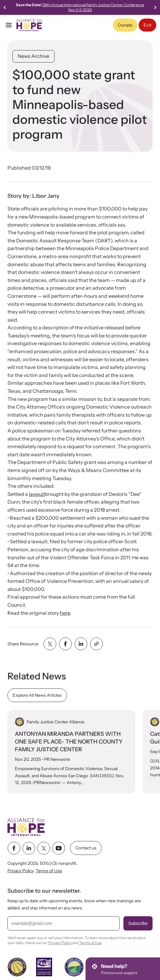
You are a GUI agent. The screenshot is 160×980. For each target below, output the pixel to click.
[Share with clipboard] (96, 644)
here (65, 613)
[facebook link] (14, 848)
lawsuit (37, 494)
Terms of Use (49, 871)
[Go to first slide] (155, 7)
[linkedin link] (29, 848)
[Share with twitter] (50, 644)
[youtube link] (59, 848)
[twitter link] (44, 848)
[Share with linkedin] (81, 644)
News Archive (33, 56)
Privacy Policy (21, 871)
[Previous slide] (5, 7)
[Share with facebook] (65, 644)
